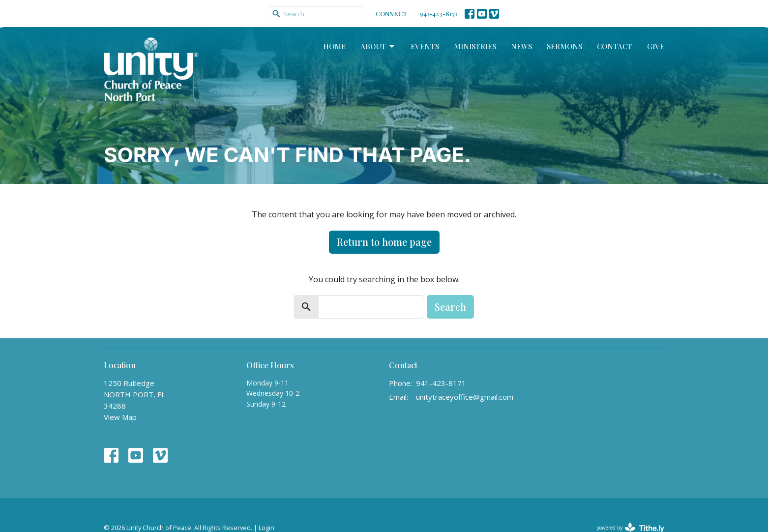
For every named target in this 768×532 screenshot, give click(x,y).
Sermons (564, 46)
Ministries (475, 46)
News (521, 46)
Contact (615, 46)
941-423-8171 (438, 14)
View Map (120, 417)
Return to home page (384, 242)
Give (656, 46)
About (378, 46)
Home (334, 46)
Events (425, 46)
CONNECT (391, 14)
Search (450, 307)
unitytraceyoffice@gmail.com (465, 397)
